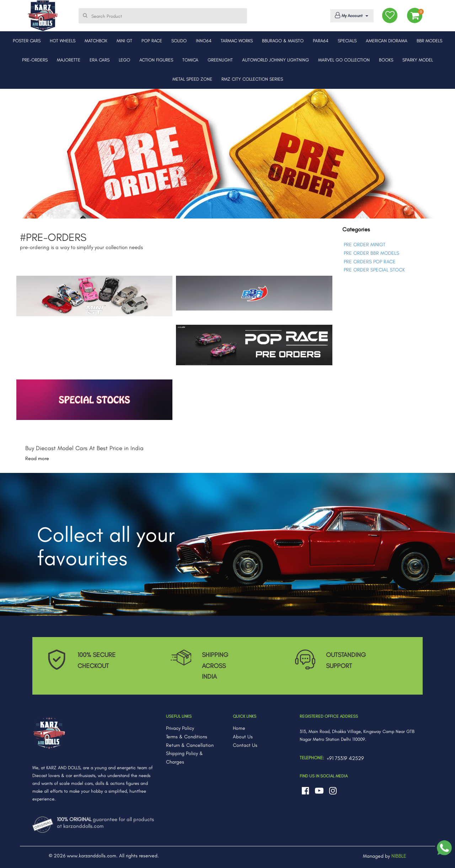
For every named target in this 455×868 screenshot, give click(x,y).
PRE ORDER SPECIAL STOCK (374, 270)
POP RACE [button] (152, 41)
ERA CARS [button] (100, 60)
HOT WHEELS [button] (63, 41)
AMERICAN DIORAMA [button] (387, 41)
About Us (243, 737)
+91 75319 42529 (345, 758)
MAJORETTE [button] (69, 60)
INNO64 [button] (204, 41)
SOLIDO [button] (179, 41)
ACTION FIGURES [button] (156, 60)
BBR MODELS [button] (429, 41)
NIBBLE (399, 856)
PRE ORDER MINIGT (365, 245)
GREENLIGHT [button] (220, 60)
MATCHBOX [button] (96, 41)
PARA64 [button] (321, 41)
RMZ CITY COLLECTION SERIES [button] (252, 79)
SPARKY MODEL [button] (418, 60)
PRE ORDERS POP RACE (370, 262)
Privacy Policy (180, 728)
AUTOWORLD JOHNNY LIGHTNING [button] (275, 60)
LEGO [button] (124, 60)
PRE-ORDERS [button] (35, 60)
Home (239, 728)
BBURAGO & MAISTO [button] (283, 41)
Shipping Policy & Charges (184, 758)
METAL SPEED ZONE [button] (192, 79)
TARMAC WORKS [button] (237, 41)
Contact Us (245, 745)
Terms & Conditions (187, 737)
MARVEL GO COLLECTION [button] (344, 60)
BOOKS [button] (386, 60)
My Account (351, 15)
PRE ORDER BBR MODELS (371, 253)
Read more (37, 459)
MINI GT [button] (124, 41)
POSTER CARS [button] (27, 41)
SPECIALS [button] (347, 41)
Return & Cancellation (190, 745)
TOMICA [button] (190, 60)
